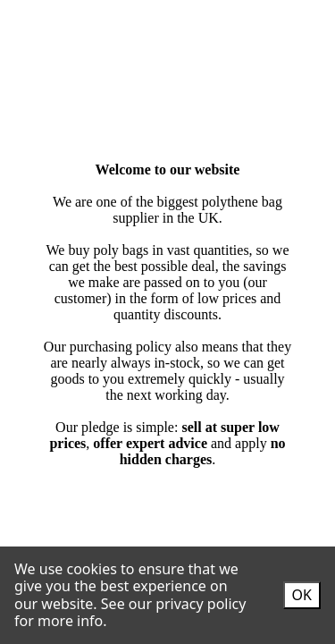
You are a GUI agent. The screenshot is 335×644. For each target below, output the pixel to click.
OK (302, 595)
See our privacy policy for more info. (130, 612)
